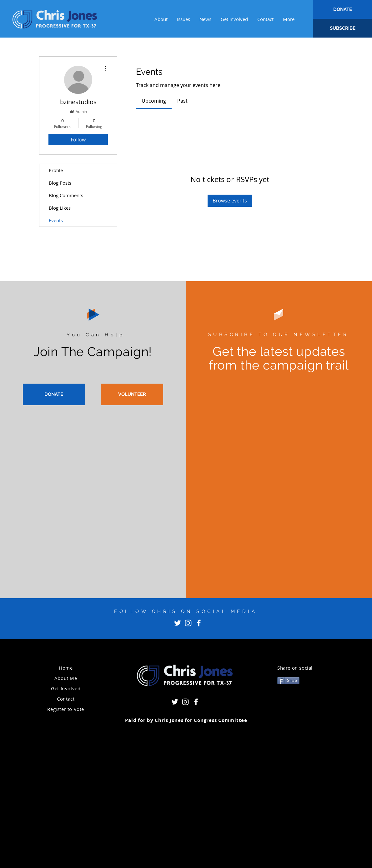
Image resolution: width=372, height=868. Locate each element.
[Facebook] (199, 623)
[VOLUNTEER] (132, 394)
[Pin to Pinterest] (285, 703)
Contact (66, 699)
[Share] (288, 681)
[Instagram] (188, 623)
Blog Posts (60, 183)
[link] (154, 101)
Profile (56, 170)
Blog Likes (60, 208)
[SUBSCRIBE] (342, 28)
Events (56, 220)
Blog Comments (66, 195)
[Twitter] (178, 623)
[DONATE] (342, 9)
